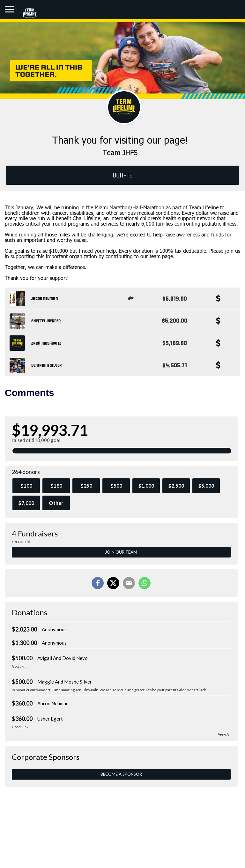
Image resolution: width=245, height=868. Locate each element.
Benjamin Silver (46, 365)
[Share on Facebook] (98, 583)
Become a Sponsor (121, 774)
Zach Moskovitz (46, 343)
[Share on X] (113, 583)
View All (224, 734)
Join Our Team (121, 552)
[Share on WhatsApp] (145, 583)
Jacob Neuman (45, 299)
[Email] (129, 583)
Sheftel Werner (46, 321)
